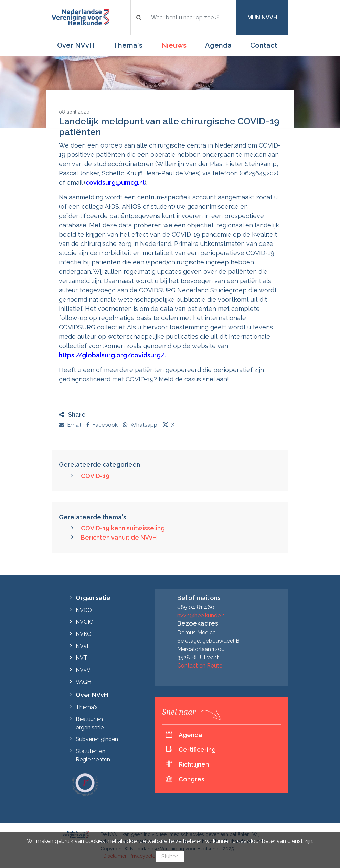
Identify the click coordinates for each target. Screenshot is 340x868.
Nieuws (174, 45)
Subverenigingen (97, 739)
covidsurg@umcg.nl (115, 182)
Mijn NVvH (262, 17)
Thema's (128, 45)
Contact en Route (200, 666)
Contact (264, 45)
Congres (192, 779)
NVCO (84, 610)
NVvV (83, 670)
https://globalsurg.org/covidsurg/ (112, 355)
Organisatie (93, 598)
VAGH (83, 682)
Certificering (197, 750)
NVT (82, 658)
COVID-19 (95, 476)
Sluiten (170, 856)
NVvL (83, 646)
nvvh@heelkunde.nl (202, 615)
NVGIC (84, 622)
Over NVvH (76, 45)
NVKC (83, 634)
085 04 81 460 (196, 607)
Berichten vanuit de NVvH (119, 537)
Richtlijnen (194, 764)
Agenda (218, 45)
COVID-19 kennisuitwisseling (123, 528)
